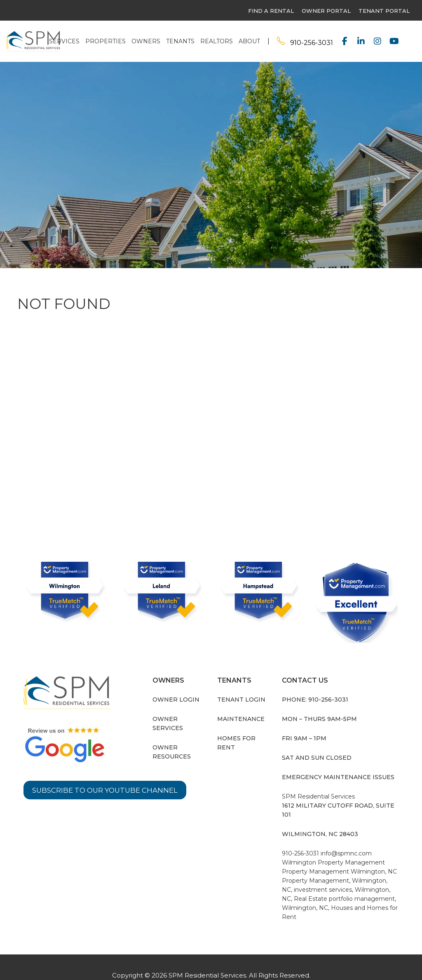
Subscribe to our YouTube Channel (109, 790)
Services (64, 41)
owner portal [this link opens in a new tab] (326, 11)
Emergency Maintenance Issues (338, 777)
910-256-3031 (312, 43)
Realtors (217, 41)
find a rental (271, 11)
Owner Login (176, 700)
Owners (146, 41)
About (249, 41)
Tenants (180, 41)
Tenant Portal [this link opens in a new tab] (384, 11)
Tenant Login (241, 700)
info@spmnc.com (346, 853)
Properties (105, 41)
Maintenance (241, 719)
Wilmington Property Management (333, 862)
